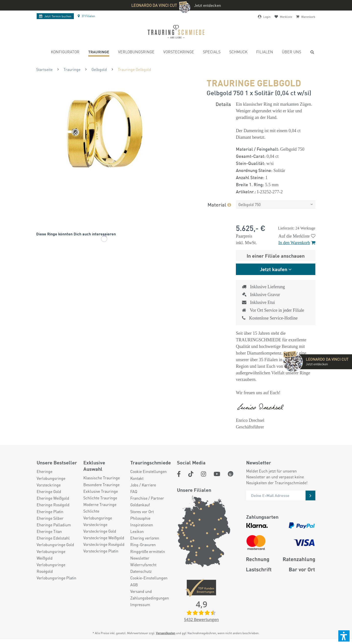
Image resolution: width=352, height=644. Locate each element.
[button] (344, 636)
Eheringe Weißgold (53, 498)
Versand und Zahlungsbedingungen (150, 595)
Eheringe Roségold (53, 505)
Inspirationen (142, 525)
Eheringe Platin (50, 512)
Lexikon (137, 531)
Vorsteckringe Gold (100, 531)
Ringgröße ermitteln (148, 551)
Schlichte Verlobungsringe (98, 514)
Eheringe (44, 471)
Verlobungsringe (51, 478)
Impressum (140, 604)
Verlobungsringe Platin (56, 578)
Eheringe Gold (49, 491)
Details (223, 104)
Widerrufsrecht (143, 565)
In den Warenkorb (297, 243)
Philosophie (140, 518)
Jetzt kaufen (274, 269)
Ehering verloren (145, 538)
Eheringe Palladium (54, 525)
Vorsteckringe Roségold (104, 544)
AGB (134, 585)
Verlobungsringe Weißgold (51, 555)
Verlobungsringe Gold (55, 545)
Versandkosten (166, 633)
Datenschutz (141, 571)
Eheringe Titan (49, 531)
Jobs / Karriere (143, 485)
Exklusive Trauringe (101, 491)
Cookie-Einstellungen (149, 578)
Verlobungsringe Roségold (51, 568)
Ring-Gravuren (143, 545)
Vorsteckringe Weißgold (104, 538)
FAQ (134, 491)
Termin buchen (55, 16)
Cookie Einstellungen (148, 471)
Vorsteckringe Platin (101, 551)
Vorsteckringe (49, 485)
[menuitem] (65, 52)
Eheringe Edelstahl (53, 538)
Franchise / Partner (147, 498)
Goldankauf (140, 505)
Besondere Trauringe (101, 485)
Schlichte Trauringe (100, 498)
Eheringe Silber (50, 518)
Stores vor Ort (142, 512)
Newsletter (140, 558)
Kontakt (137, 478)
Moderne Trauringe (100, 504)
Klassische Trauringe (102, 478)
